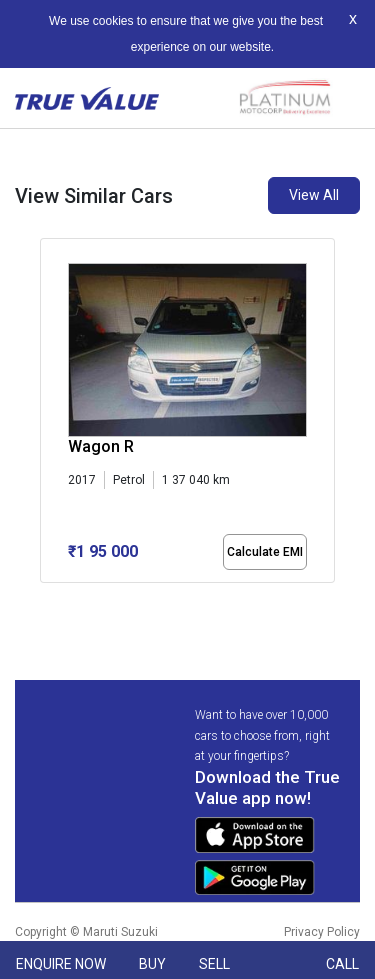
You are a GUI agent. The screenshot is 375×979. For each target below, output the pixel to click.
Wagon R (101, 446)
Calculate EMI (265, 552)
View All (314, 195)
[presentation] (50, 414)
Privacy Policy (322, 932)
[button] (46, 600)
